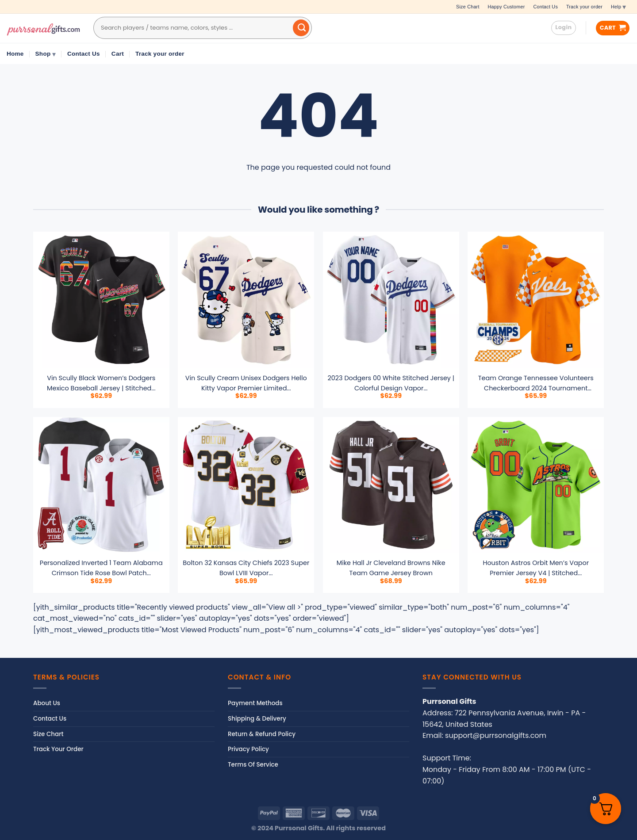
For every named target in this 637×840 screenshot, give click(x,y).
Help (618, 7)
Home (15, 54)
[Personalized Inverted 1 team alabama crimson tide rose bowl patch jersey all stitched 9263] (101, 485)
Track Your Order (58, 749)
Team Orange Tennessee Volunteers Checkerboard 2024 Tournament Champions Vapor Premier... (536, 388)
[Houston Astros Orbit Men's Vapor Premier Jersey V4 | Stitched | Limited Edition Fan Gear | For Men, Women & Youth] (536, 485)
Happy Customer (507, 7)
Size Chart (468, 7)
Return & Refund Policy (262, 734)
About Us (47, 703)
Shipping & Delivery (257, 719)
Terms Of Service (253, 765)
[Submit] (301, 28)
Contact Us (545, 7)
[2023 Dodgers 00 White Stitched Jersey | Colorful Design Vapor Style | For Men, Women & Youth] (391, 300)
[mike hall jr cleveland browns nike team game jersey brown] (391, 485)
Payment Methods (255, 703)
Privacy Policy (248, 749)
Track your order (584, 7)
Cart (118, 54)
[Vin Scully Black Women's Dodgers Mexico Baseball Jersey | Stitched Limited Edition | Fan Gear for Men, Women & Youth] (101, 300)
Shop (46, 54)
